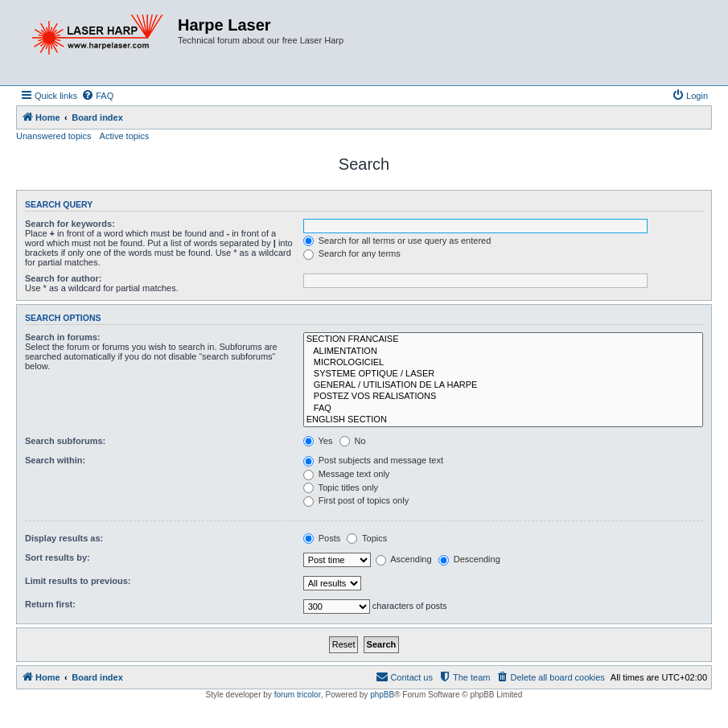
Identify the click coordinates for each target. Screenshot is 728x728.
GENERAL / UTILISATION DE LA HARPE (503, 385)
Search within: (55, 460)
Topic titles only (341, 487)
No (353, 441)
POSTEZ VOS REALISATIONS (503, 397)
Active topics (125, 136)
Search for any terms (352, 253)
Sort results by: (58, 557)
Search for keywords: (70, 224)
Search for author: (63, 278)
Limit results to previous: (78, 581)
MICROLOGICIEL (503, 363)
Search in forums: (63, 337)
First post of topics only (356, 500)
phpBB (382, 695)
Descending (469, 559)
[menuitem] (97, 96)
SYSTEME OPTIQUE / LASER (503, 374)
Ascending (404, 559)
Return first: (50, 604)
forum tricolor (298, 695)
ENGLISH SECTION (503, 420)
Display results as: (64, 538)
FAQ (503, 409)
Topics (367, 538)
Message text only (347, 474)
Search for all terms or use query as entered (397, 241)
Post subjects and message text (373, 460)
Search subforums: (65, 441)
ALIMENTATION (503, 352)
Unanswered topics (54, 136)
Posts (322, 538)
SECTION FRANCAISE (503, 339)
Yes (318, 441)
